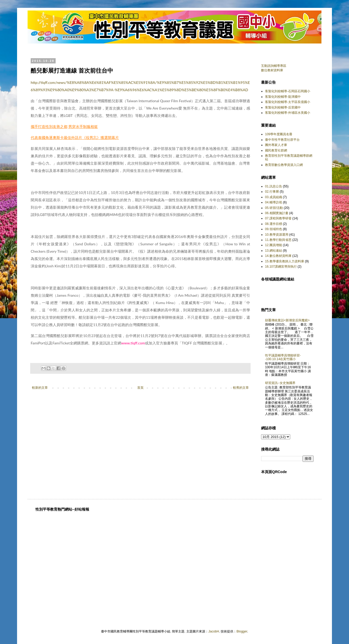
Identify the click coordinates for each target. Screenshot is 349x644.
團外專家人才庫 (276, 145)
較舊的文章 (241, 388)
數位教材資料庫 (272, 70)
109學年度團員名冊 (279, 134)
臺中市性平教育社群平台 (282, 140)
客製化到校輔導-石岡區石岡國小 (288, 91)
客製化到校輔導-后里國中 (283, 107)
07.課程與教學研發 (278, 218)
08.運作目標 (274, 224)
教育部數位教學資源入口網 (284, 165)
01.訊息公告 (274, 186)
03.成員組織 (274, 197)
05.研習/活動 (274, 208)
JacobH (214, 631)
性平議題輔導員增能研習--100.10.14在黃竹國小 (283, 357)
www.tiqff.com (133, 343)
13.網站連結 (274, 251)
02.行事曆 (272, 192)
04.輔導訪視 (274, 202)
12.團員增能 (274, 245)
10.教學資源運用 (277, 235)
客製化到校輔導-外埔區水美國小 (288, 113)
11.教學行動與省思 (278, 240)
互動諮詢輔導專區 (274, 66)
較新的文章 (40, 388)
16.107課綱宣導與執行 (281, 267)
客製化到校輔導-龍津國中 (283, 97)
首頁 (140, 388)
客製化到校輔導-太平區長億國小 (288, 102)
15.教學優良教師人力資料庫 (285, 261)
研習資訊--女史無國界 (280, 383)
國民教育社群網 (276, 150)
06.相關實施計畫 (277, 213)
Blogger (242, 631)
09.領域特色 (274, 229)
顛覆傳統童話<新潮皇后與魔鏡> (287, 320)
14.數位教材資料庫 (278, 256)
